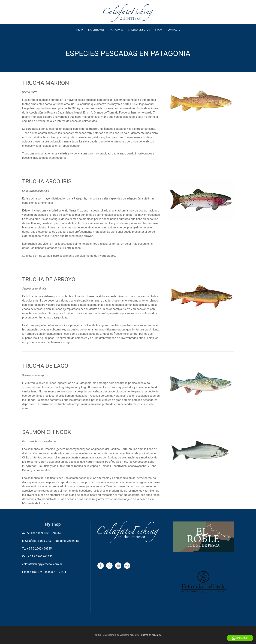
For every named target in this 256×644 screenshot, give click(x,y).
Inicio (79, 30)
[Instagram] (109, 566)
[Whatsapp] (127, 566)
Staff (159, 30)
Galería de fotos (139, 30)
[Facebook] (101, 566)
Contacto (174, 30)
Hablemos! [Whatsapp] (240, 638)
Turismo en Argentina (151, 635)
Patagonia (116, 30)
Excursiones (96, 30)
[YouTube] (118, 566)
